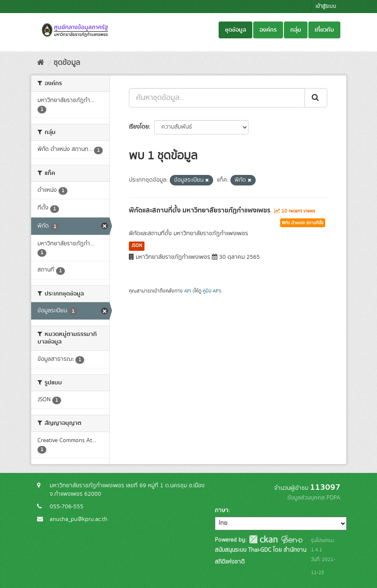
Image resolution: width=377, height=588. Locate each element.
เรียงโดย (139, 127)
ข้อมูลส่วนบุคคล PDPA (314, 498)
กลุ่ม (296, 30)
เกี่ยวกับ (324, 30)
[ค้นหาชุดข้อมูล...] (217, 98)
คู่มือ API (211, 291)
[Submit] (316, 98)
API (188, 291)
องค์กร (268, 30)
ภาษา (222, 510)
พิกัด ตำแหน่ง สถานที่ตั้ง (303, 223)
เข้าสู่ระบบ (326, 7)
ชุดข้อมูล (235, 30)
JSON (137, 246)
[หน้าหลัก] (41, 63)
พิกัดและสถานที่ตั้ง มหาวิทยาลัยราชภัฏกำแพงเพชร (200, 210)
